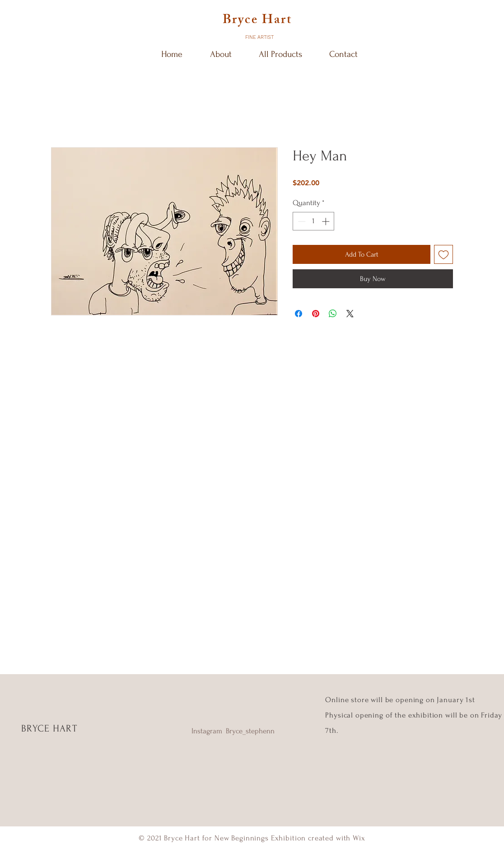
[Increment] (327, 221)
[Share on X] (350, 314)
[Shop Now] (252, 414)
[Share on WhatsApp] (333, 314)
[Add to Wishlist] (443, 254)
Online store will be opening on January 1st (401, 700)
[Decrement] (301, 221)
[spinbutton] (314, 221)
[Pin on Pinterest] (316, 314)
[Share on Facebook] (299, 314)
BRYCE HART (49, 728)
